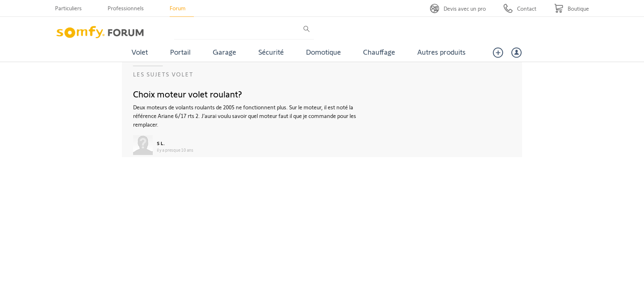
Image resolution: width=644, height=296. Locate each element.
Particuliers (68, 8)
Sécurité (271, 52)
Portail (180, 52)
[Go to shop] (572, 8)
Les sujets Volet (163, 74)
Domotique (323, 52)
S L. (161, 143)
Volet (140, 52)
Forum (178, 8)
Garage (224, 52)
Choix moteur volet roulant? (187, 94)
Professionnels (126, 8)
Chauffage (379, 52)
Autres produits (442, 52)
